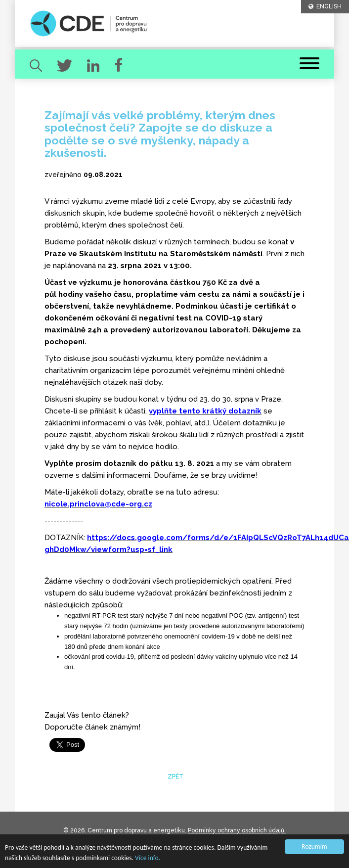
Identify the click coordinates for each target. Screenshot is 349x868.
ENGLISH (325, 6)
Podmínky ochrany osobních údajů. (237, 830)
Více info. (148, 858)
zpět (175, 777)
